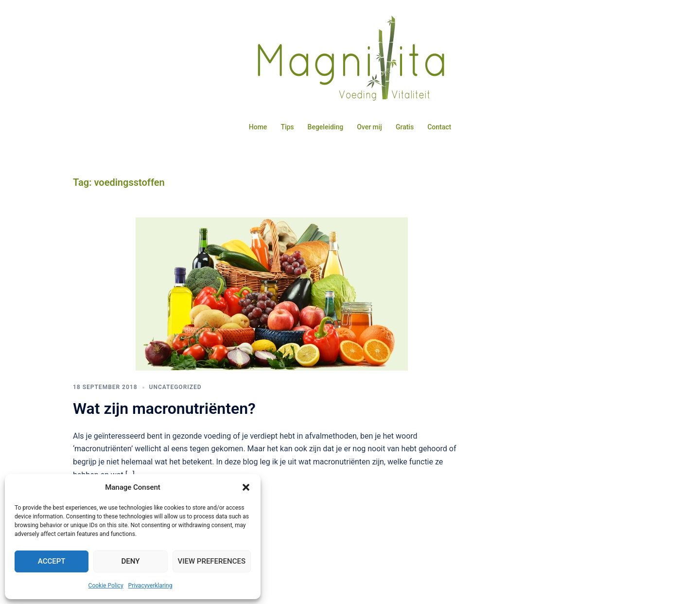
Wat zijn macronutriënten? (164, 420)
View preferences (212, 561)
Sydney (305, 587)
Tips (287, 127)
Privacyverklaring (150, 586)
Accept (52, 561)
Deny (130, 561)
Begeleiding (326, 127)
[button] (246, 487)
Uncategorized (175, 399)
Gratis (405, 127)
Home (258, 127)
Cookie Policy (106, 586)
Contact (439, 127)
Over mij (369, 127)
